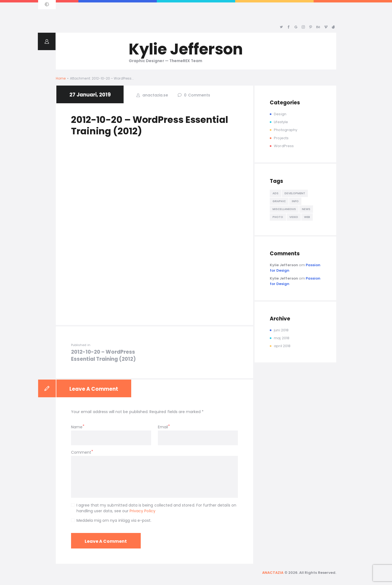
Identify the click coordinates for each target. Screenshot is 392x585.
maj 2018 (281, 338)
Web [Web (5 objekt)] (307, 217)
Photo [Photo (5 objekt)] (278, 217)
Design (280, 114)
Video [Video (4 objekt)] (294, 217)
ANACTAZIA (273, 573)
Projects (281, 138)
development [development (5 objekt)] (295, 193)
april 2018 (282, 346)
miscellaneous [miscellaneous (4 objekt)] (284, 209)
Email (163, 427)
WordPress (284, 146)
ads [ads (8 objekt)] (275, 193)
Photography (286, 130)
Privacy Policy (143, 511)
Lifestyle (281, 122)
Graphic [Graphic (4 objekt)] (279, 201)
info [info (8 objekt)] (295, 201)
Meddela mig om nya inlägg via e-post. (114, 520)
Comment (81, 452)
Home (61, 78)
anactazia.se (155, 95)
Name (77, 427)
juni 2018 (281, 330)
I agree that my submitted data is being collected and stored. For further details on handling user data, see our (156, 508)
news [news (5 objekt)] (306, 209)
